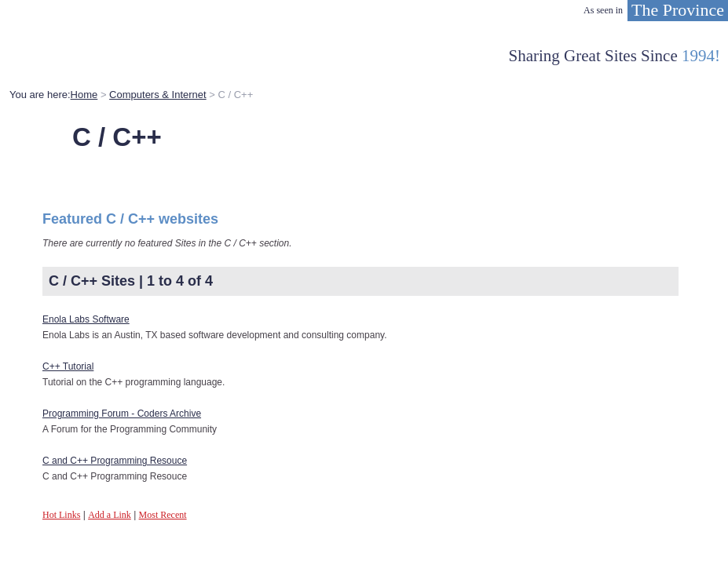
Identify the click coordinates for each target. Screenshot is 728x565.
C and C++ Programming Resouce (115, 461)
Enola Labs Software (86, 319)
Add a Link (110, 515)
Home (84, 95)
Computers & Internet (158, 95)
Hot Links (61, 515)
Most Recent (163, 515)
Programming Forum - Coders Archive (122, 414)
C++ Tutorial (68, 366)
